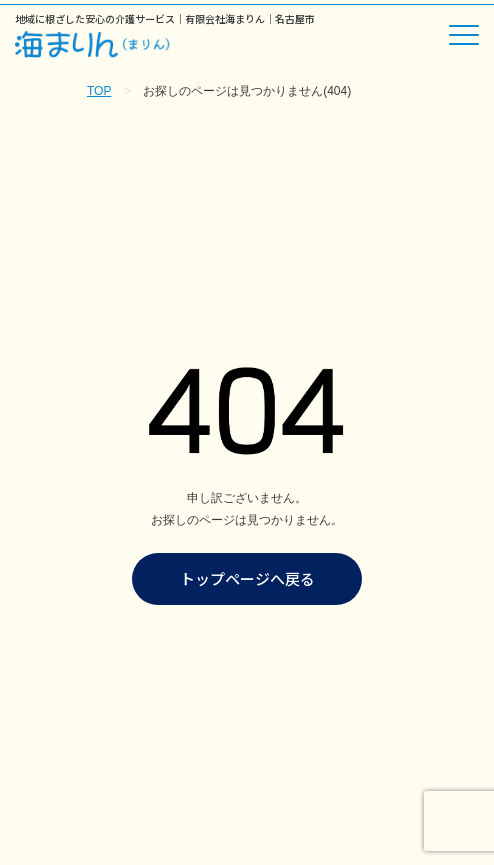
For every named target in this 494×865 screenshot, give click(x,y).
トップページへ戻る (247, 578)
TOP (99, 91)
